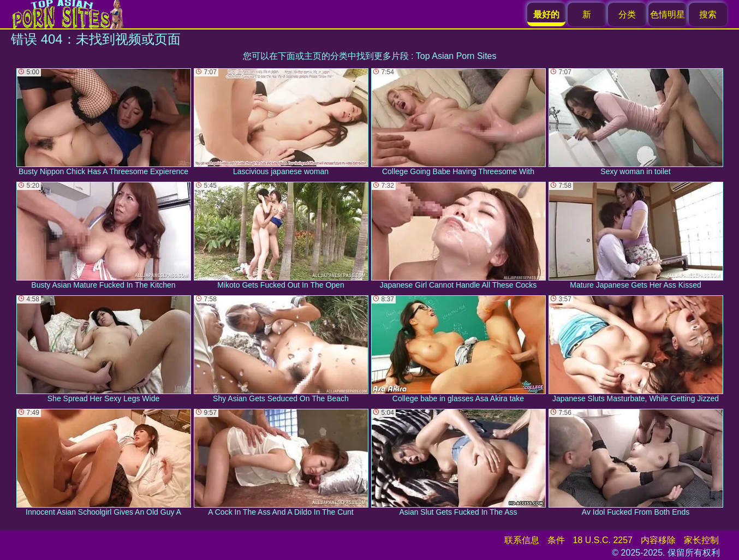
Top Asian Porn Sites (456, 56)
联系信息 (522, 540)
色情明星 (668, 14)
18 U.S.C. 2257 (603, 540)
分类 (627, 14)
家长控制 (701, 540)
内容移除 (658, 540)
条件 (556, 540)
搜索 (708, 14)
